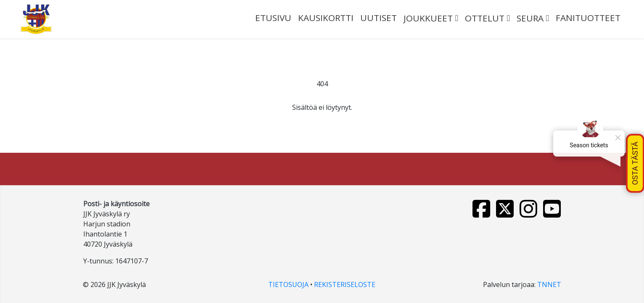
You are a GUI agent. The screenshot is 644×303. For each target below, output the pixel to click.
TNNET (549, 284)
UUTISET (379, 18)
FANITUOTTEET (588, 18)
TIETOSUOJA (288, 284)
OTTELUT (485, 18)
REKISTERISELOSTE (345, 284)
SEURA (530, 18)
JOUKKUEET (428, 18)
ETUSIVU (273, 18)
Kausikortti (326, 18)
